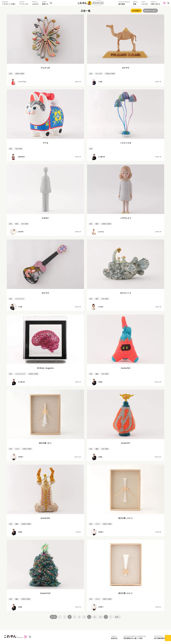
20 (100, 617)
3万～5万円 (19, 149)
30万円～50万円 (26, 524)
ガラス (17, 449)
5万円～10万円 (20, 74)
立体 (11, 74)
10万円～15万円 (110, 74)
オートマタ (99, 74)
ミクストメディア (20, 374)
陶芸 (97, 299)
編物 (97, 374)
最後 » (117, 617)
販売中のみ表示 (150, 11)
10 (95, 617)
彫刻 (17, 224)
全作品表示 (136, 11)
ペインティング (20, 299)
